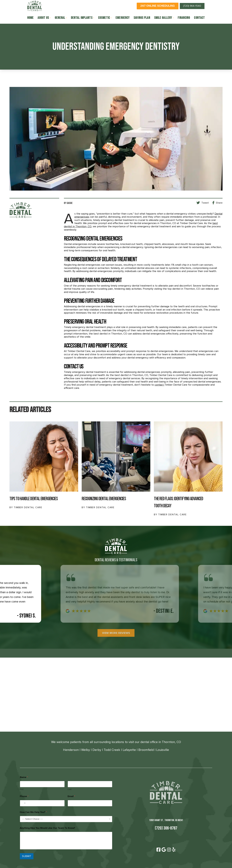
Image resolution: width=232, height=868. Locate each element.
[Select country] (23, 803)
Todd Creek (112, 750)
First (22, 789)
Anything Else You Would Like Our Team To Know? (47, 828)
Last (70, 789)
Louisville (163, 750)
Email (71, 796)
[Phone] (42, 803)
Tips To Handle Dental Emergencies (34, 499)
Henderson (71, 750)
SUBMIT (27, 856)
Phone (24, 796)
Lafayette (129, 750)
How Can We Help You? (33, 812)
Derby (97, 750)
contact (159, 385)
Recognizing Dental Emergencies (104, 499)
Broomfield (146, 750)
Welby (86, 750)
